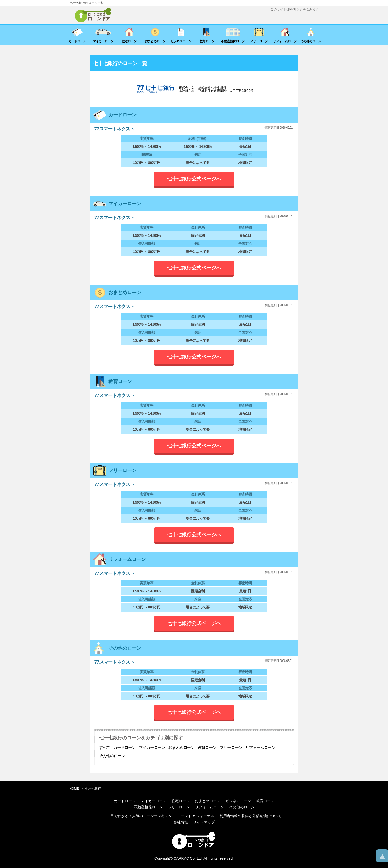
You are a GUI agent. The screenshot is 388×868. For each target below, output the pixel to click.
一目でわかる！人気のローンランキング (139, 816)
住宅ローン (181, 801)
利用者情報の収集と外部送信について (250, 816)
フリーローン (231, 748)
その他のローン (112, 756)
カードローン (124, 748)
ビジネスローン (238, 801)
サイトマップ (204, 822)
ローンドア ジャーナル (196, 816)
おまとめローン (181, 748)
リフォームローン (260, 748)
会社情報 (181, 822)
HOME (74, 789)
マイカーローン (152, 748)
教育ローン (207, 748)
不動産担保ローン (148, 807)
